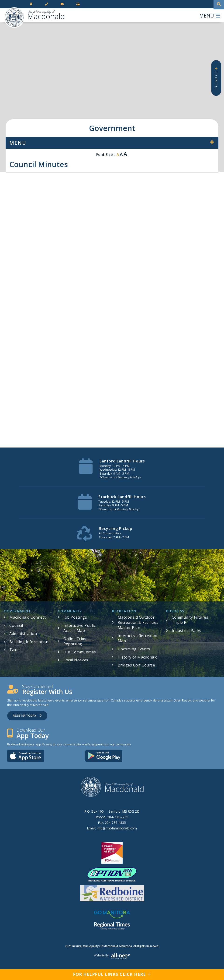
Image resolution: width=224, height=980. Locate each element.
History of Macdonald (138, 657)
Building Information (29, 642)
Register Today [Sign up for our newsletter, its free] (27, 716)
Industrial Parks (187, 631)
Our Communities (80, 652)
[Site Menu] (112, 143)
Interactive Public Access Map (79, 628)
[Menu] (210, 15)
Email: (112, 828)
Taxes (15, 650)
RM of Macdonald (14, 18)
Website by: (112, 956)
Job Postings (75, 617)
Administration (23, 634)
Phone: (112, 817)
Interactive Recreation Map (138, 638)
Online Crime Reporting (75, 641)
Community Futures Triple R (190, 620)
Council (16, 625)
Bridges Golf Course (136, 665)
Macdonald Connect (28, 617)
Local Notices (76, 660)
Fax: (112, 823)
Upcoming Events (134, 649)
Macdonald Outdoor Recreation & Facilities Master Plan (138, 622)
